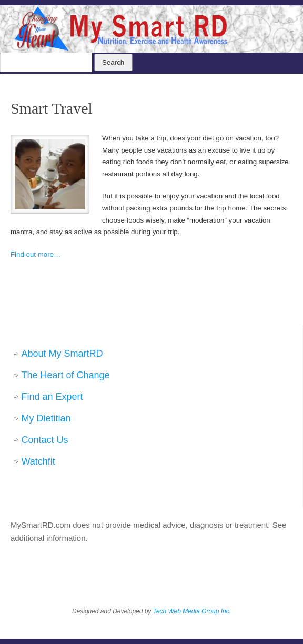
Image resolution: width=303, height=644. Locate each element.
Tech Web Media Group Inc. (192, 611)
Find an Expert (52, 397)
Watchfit (38, 461)
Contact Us (45, 440)
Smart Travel (52, 108)
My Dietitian (46, 418)
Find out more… (36, 254)
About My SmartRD (62, 354)
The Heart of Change (66, 375)
